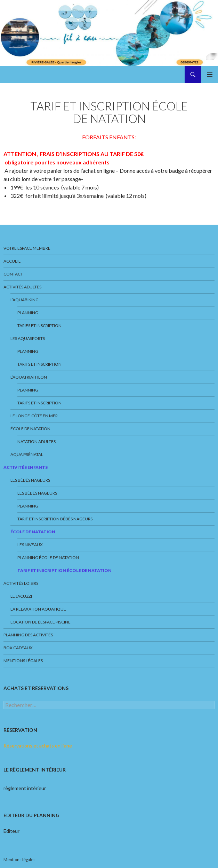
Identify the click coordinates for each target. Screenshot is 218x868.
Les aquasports (28, 338)
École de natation (30, 429)
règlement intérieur (25, 788)
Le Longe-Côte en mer (34, 416)
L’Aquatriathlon (29, 377)
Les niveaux (30, 545)
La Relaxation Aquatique (38, 609)
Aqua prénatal (27, 454)
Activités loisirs (21, 583)
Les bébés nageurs (30, 480)
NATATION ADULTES (37, 441)
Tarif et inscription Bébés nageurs (55, 519)
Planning (28, 313)
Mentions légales (23, 661)
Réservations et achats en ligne (38, 746)
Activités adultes (22, 287)
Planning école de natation (48, 557)
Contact (13, 274)
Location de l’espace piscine (41, 622)
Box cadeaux (18, 648)
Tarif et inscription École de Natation (64, 570)
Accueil (12, 261)
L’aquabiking (25, 300)
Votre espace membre (27, 248)
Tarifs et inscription (39, 325)
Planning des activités (28, 635)
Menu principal (210, 75)
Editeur (11, 831)
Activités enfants (26, 467)
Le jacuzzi (21, 596)
